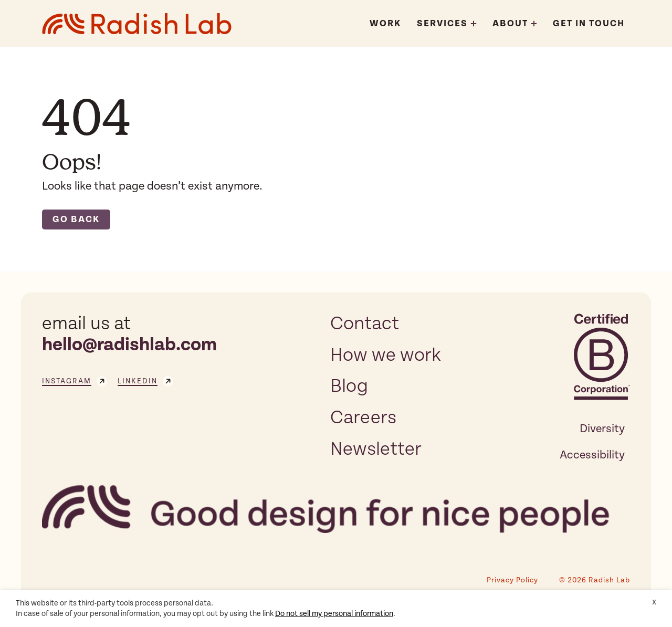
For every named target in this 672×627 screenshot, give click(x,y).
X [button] (654, 602)
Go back (76, 220)
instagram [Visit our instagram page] (75, 381)
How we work (386, 355)
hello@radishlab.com (129, 345)
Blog (349, 386)
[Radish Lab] (137, 24)
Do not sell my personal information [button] (334, 614)
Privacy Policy (512, 580)
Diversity (602, 429)
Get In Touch (589, 24)
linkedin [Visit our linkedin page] (145, 381)
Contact (365, 323)
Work (385, 24)
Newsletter (376, 449)
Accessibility (592, 455)
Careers (363, 417)
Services (442, 24)
